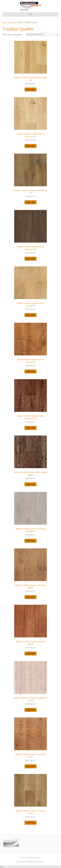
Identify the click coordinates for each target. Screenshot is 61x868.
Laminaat (12, 23)
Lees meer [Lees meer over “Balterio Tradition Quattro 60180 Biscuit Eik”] (30, 202)
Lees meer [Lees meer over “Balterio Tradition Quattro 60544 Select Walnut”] (30, 484)
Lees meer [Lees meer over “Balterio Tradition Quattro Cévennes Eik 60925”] (30, 541)
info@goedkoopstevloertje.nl (35, 862)
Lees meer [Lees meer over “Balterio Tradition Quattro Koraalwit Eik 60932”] (30, 710)
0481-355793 (21, 862)
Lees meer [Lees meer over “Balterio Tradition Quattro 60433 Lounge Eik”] (30, 315)
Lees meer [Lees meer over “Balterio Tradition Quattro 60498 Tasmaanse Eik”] (30, 428)
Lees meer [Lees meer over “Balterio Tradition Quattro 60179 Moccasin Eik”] (30, 146)
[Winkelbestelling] (42, 34)
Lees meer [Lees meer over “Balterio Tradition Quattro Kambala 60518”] (30, 654)
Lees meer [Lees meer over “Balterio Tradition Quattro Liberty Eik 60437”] (30, 766)
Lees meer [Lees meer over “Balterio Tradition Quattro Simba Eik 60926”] (30, 823)
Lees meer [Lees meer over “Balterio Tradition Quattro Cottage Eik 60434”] (30, 597)
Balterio (20, 23)
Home (5, 23)
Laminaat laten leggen (33, 857)
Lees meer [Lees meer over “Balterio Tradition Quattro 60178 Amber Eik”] (30, 89)
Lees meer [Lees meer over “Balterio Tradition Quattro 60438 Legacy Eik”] (30, 372)
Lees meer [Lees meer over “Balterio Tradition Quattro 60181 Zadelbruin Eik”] (30, 259)
